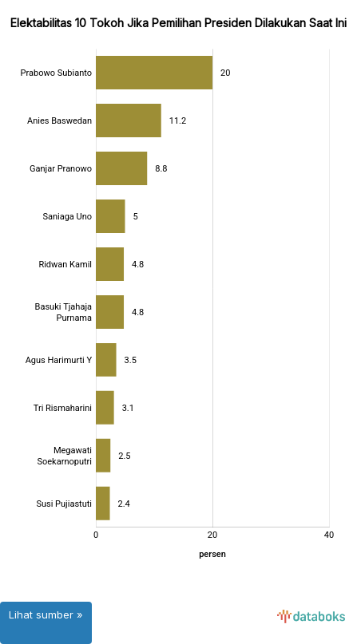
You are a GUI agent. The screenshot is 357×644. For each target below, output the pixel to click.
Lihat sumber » (46, 614)
